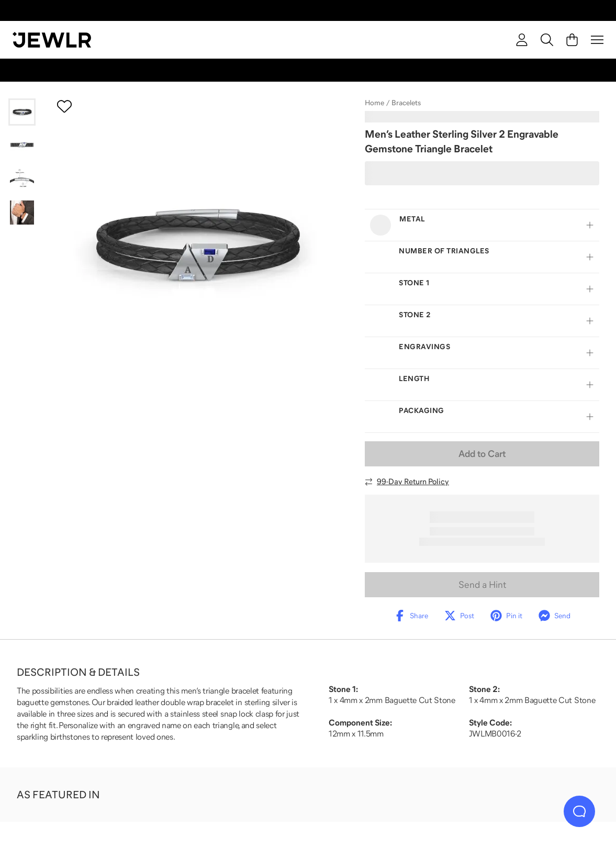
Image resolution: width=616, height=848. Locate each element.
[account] (522, 40)
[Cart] (572, 40)
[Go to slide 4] (22, 213)
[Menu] (597, 40)
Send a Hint (482, 585)
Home (374, 103)
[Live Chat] (579, 811)
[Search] (547, 40)
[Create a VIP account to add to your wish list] (64, 106)
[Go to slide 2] (22, 146)
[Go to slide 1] (22, 112)
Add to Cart (482, 454)
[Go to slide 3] (22, 179)
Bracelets (406, 103)
